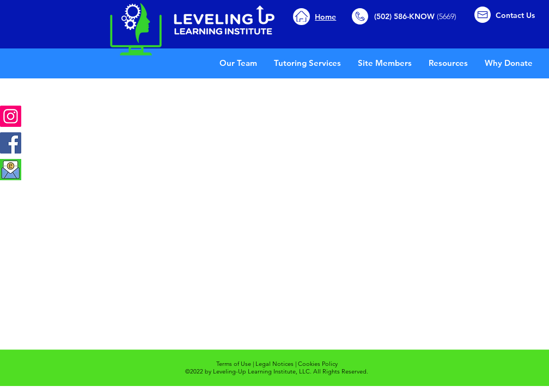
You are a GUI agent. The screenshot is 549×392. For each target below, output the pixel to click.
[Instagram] (11, 116)
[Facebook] (11, 143)
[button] (448, 63)
